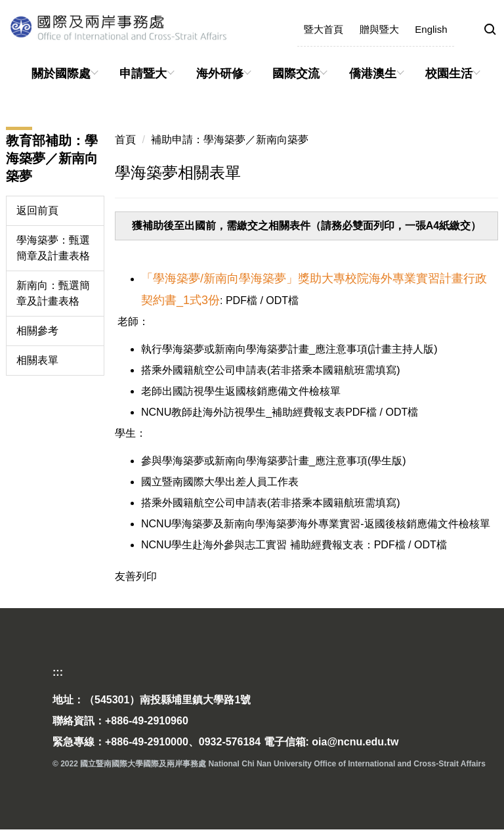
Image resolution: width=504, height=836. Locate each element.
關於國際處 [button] (61, 74)
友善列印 (136, 576)
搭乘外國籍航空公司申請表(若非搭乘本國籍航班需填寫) (271, 370)
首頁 (125, 140)
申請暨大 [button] (143, 74)
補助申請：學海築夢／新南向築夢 (230, 140)
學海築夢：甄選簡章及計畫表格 (53, 248)
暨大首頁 (324, 29)
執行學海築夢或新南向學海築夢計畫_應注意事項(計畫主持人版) (289, 349)
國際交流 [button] (296, 74)
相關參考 (37, 331)
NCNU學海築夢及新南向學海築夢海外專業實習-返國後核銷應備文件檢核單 (316, 524)
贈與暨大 (379, 29)
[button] (490, 30)
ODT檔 (282, 300)
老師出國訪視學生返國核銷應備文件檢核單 (241, 391)
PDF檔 (240, 300)
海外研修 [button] (220, 74)
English (431, 29)
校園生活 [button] (449, 74)
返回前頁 (37, 210)
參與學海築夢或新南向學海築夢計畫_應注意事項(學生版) (274, 461)
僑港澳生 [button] (373, 74)
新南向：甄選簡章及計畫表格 (53, 293)
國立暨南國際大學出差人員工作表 (220, 482)
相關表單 (37, 360)
